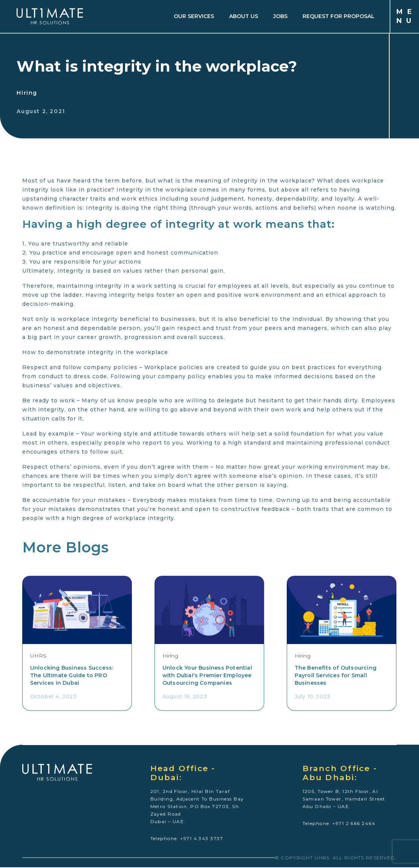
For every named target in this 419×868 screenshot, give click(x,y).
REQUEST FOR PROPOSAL (338, 17)
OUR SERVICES (193, 17)
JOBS (280, 17)
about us (243, 17)
